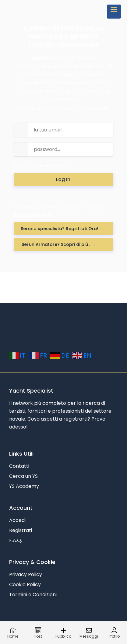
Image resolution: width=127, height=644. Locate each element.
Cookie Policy (25, 584)
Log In (64, 179)
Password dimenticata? (42, 166)
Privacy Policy (26, 574)
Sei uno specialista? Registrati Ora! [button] (59, 229)
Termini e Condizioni (33, 595)
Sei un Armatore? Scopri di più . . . (59, 244)
